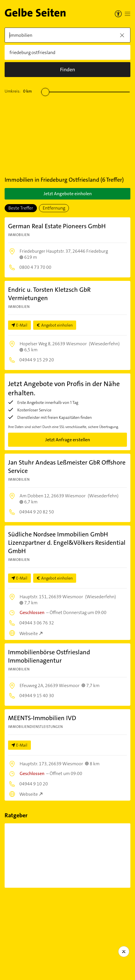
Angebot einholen (57, 325)
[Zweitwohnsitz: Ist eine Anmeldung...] (93, 856)
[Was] (67, 35)
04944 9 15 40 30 (36, 696)
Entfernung (54, 208)
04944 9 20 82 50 (36, 512)
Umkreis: (18, 91)
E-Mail (22, 325)
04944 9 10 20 (33, 784)
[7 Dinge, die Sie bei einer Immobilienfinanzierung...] (36, 856)
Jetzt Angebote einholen (68, 194)
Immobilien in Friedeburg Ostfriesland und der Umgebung (30, 908)
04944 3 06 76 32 (36, 623)
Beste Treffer (21, 208)
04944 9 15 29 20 (36, 360)
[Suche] (67, 70)
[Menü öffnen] (127, 14)
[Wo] (67, 52)
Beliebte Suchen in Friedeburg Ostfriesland (93, 905)
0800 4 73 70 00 (35, 267)
